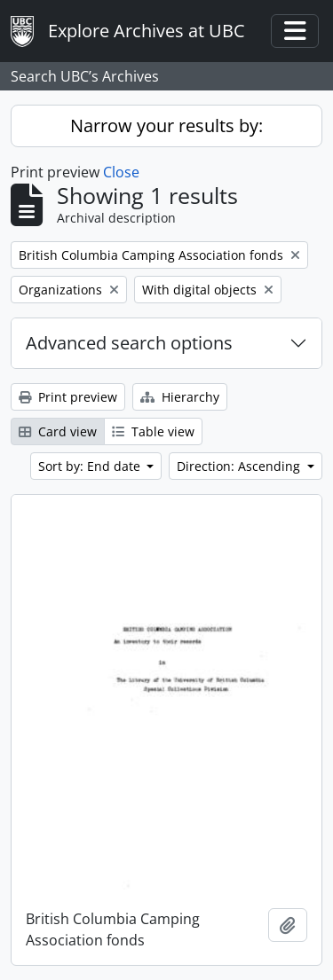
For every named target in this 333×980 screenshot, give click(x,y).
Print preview (68, 397)
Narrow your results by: (166, 125)
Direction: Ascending (240, 466)
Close (121, 172)
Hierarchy (180, 397)
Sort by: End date (91, 466)
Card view (58, 431)
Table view (153, 431)
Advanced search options (129, 343)
